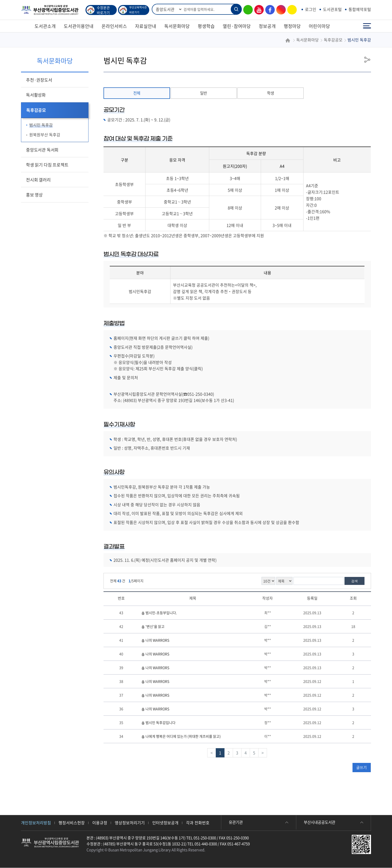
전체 (137, 93)
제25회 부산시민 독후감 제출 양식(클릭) (169, 369)
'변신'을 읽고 (153, 627)
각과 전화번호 (198, 823)
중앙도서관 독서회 (42, 150)
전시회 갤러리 (38, 180)
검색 (354, 581)
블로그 (247, 10)
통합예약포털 (360, 9)
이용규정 (100, 823)
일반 (203, 93)
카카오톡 (291, 10)
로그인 (311, 9)
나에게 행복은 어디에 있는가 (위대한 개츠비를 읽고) (181, 736)
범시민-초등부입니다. (159, 613)
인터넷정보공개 (165, 823)
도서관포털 (332, 9)
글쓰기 (361, 768)
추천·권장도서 (39, 80)
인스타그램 (280, 10)
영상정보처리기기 (130, 823)
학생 (270, 93)
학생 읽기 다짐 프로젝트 (47, 165)
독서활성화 (36, 95)
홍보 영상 (34, 195)
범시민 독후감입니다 (158, 723)
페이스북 (269, 10)
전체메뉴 (367, 26)
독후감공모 (36, 110)
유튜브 (258, 10)
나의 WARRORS (155, 640)
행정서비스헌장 (72, 823)
